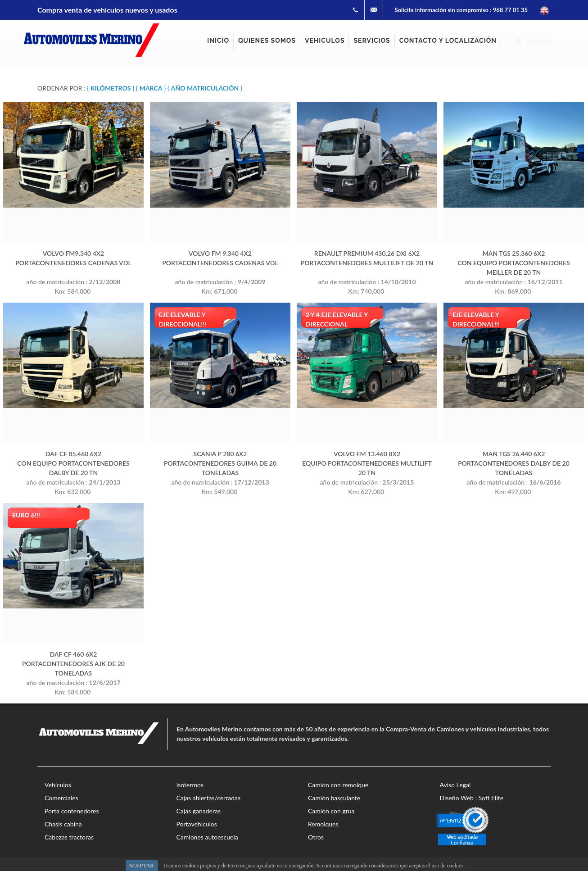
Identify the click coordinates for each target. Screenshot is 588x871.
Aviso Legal (455, 785)
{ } (111, 88)
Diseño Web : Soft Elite (472, 798)
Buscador (534, 39)
